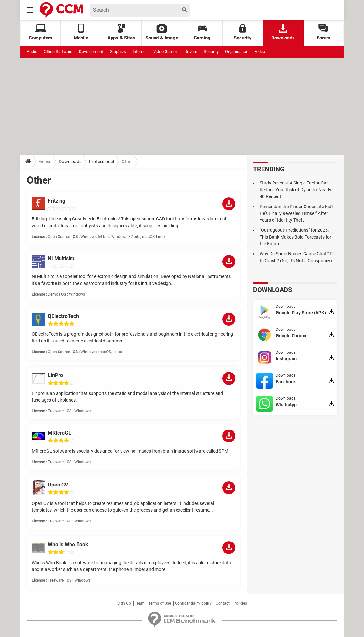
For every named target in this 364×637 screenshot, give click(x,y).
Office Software (58, 52)
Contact (223, 603)
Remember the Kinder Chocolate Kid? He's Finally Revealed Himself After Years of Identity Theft (297, 213)
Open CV (58, 485)
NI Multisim (61, 258)
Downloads (283, 32)
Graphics (118, 52)
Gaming (202, 32)
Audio (32, 52)
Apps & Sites (121, 32)
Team (140, 603)
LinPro (55, 375)
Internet (140, 52)
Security (243, 32)
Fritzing (57, 201)
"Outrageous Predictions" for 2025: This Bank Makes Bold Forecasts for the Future (295, 237)
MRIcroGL (59, 433)
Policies (240, 603)
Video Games (166, 52)
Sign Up (124, 603)
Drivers (191, 52)
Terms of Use (160, 603)
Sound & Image (162, 32)
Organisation (237, 52)
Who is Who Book (68, 545)
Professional (102, 162)
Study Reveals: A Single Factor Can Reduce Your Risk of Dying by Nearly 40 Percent (295, 190)
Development (91, 52)
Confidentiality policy (193, 603)
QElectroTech (63, 316)
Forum (324, 32)
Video (260, 52)
